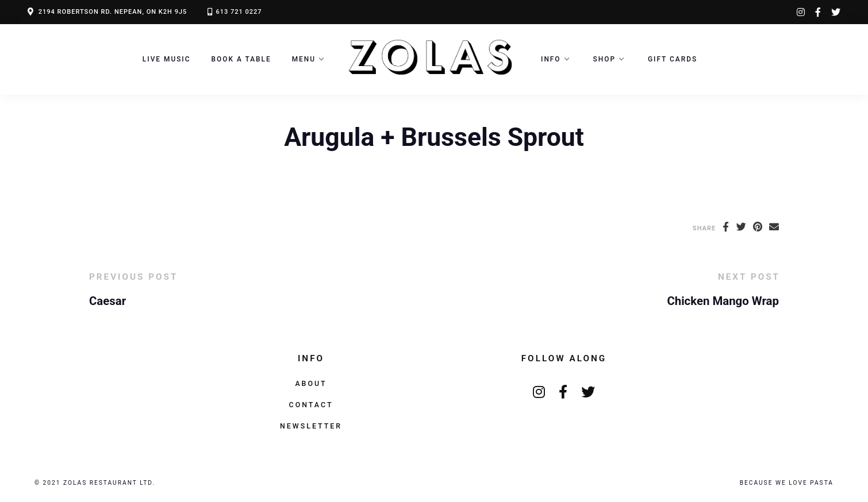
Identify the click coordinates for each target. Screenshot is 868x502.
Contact (311, 405)
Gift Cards (673, 59)
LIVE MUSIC (167, 59)
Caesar (107, 301)
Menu (304, 59)
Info (551, 59)
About (311, 383)
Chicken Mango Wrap (723, 301)
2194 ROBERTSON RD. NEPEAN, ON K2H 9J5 (113, 12)
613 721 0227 (239, 12)
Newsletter (311, 426)
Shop (604, 59)
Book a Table (241, 59)
